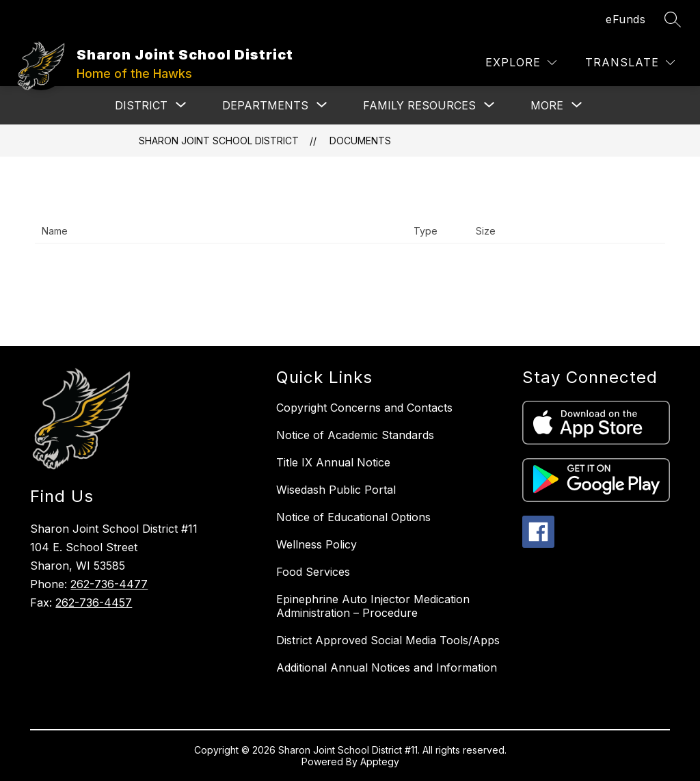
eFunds (625, 19)
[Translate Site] (630, 63)
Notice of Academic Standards (355, 435)
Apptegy (380, 762)
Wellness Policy (317, 544)
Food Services (313, 572)
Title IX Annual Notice (333, 462)
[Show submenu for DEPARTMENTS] (265, 105)
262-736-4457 (94, 603)
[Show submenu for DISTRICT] (141, 105)
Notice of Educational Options (353, 517)
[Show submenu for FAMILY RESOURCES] (419, 105)
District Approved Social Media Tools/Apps (388, 640)
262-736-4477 (109, 584)
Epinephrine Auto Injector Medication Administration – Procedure (373, 606)
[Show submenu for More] (547, 105)
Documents (360, 141)
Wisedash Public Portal (336, 490)
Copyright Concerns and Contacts (364, 408)
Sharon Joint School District (219, 141)
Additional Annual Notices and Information (387, 667)
